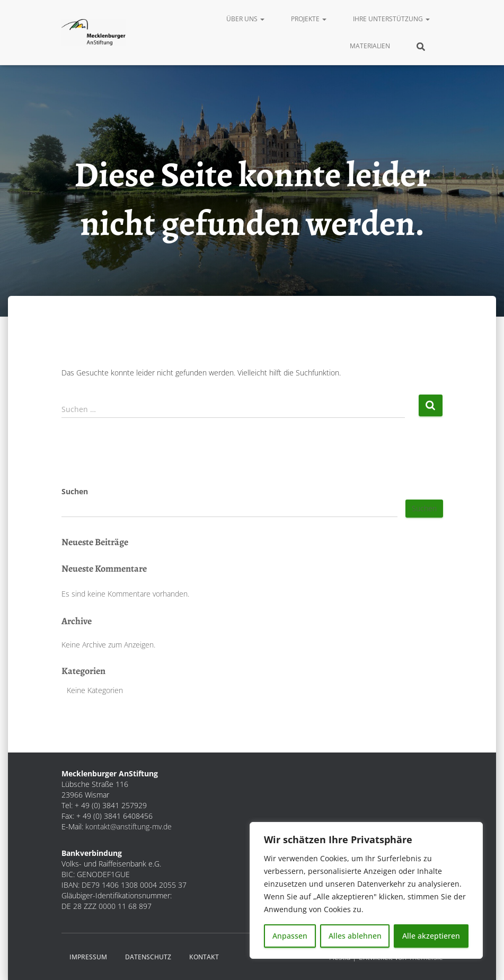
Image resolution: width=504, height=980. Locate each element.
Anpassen (290, 936)
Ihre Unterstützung (391, 19)
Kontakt (204, 957)
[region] (366, 890)
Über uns (245, 19)
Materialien (370, 46)
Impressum (88, 957)
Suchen (75, 491)
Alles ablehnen (355, 936)
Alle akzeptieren (431, 936)
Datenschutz (148, 957)
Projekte (309, 19)
